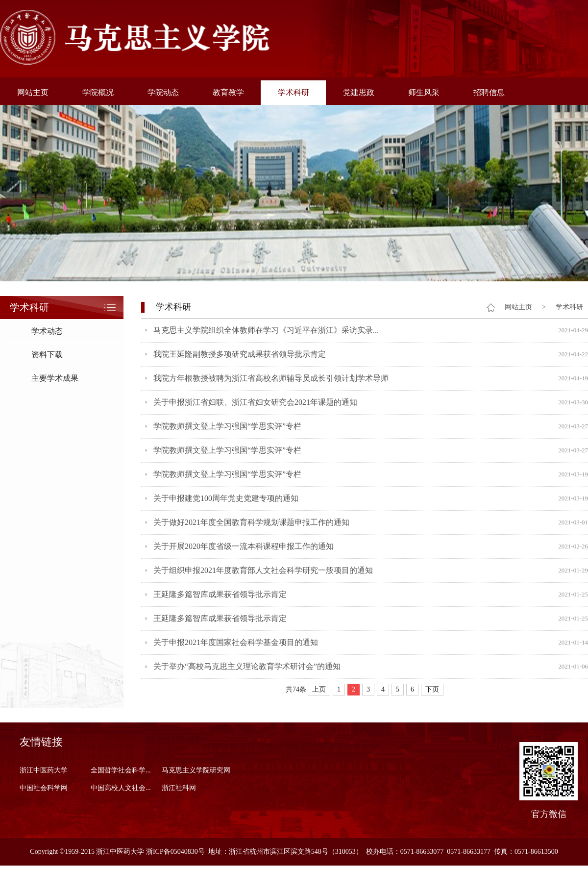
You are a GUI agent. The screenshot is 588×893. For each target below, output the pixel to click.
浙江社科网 (179, 788)
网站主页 (33, 92)
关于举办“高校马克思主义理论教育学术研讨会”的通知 (247, 666)
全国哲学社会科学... (121, 770)
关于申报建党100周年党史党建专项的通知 (226, 498)
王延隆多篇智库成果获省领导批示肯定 (220, 594)
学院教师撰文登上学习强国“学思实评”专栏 (227, 426)
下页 (432, 689)
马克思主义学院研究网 (196, 770)
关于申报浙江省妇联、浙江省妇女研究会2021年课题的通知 (255, 402)
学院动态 (163, 92)
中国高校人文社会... (121, 788)
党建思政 (359, 92)
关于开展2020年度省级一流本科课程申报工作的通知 (244, 546)
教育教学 (228, 92)
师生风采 (424, 92)
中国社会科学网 (44, 788)
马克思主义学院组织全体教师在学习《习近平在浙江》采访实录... (266, 330)
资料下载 (47, 355)
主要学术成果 (55, 378)
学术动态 (47, 331)
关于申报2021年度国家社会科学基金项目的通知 (236, 642)
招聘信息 (489, 92)
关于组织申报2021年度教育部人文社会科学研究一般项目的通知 (263, 570)
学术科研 (294, 92)
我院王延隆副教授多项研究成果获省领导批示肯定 (240, 354)
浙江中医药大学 (44, 770)
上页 (319, 689)
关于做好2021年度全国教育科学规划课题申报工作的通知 (251, 522)
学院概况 (98, 92)
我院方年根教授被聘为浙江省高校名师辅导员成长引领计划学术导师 (271, 378)
